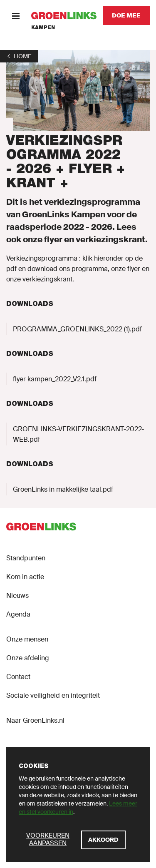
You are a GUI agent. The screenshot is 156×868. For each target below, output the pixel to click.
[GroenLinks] (64, 16)
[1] (19, 56)
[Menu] (16, 16)
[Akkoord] (103, 840)
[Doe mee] (126, 16)
